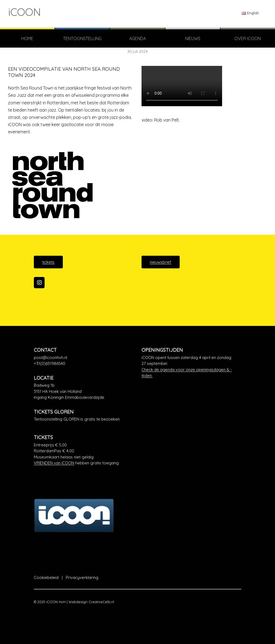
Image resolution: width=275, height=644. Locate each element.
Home (27, 38)
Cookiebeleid (46, 577)
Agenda (137, 38)
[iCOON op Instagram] (39, 283)
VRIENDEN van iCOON (54, 463)
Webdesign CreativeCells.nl (91, 602)
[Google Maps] (84, 392)
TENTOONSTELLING (82, 38)
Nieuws (193, 38)
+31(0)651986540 (50, 363)
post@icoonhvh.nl (50, 357)
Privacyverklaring (82, 577)
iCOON (24, 12)
